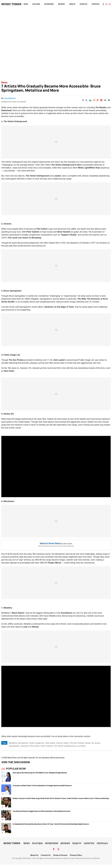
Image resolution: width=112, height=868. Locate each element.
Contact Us (46, 855)
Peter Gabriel (47, 746)
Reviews (61, 4)
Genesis (25, 746)
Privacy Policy (76, 855)
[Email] (105, 100)
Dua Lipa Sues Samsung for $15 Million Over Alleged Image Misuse (40, 773)
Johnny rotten (62, 743)
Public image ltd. (37, 743)
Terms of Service (60, 855)
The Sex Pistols (77, 743)
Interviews (49, 4)
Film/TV (72, 4)
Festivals (95, 4)
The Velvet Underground (65, 746)
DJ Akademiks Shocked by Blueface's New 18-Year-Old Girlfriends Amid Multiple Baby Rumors (51, 824)
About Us (34, 855)
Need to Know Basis (50, 543)
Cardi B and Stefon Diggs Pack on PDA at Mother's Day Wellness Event (42, 811)
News (26, 4)
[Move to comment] (109, 100)
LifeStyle (83, 4)
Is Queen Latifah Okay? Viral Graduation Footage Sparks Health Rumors (42, 785)
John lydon (50, 743)
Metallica (13, 743)
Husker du (89, 743)
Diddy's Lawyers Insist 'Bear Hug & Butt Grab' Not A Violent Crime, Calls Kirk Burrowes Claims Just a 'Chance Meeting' (61, 798)
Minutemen (23, 743)
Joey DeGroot (10, 98)
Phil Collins (34, 746)
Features (36, 4)
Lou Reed (81, 746)
